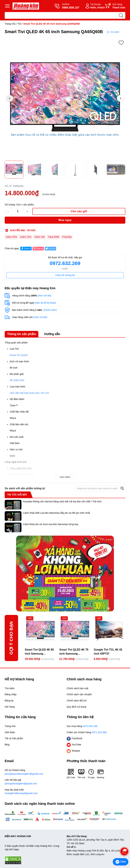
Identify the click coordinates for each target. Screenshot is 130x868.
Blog (7, 745)
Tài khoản (95, 6)
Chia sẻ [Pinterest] (38, 248)
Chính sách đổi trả (77, 701)
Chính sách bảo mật (77, 688)
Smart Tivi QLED (19, 355)
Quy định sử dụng (76, 707)
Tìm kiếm (10, 688)
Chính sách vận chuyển (79, 694)
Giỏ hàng (115, 6)
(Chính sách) (50, 310)
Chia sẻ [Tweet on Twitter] (50, 248)
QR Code (71, 774)
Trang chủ (10, 24)
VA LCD (45, 393)
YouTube (74, 745)
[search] (121, 15)
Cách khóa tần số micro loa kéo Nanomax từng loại (51, 524)
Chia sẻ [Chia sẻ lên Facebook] (26, 248)
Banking (100, 774)
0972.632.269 (65, 263)
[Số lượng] (18, 211)
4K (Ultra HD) (17, 380)
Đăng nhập (11, 694)
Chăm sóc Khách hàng (87, 732)
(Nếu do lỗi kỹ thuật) (45, 303)
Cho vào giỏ (79, 211)
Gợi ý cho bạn (11, 638)
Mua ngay (65, 220)
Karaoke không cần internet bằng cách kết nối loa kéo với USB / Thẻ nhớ (62, 501)
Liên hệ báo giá (34, 782)
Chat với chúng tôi (65, 275)
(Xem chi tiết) (44, 296)
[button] (120, 98)
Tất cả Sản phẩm (14, 738)
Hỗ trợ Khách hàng (34, 772)
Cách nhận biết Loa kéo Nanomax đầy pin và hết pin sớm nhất (57, 513)
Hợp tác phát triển (34, 792)
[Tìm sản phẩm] (65, 15)
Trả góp (91, 774)
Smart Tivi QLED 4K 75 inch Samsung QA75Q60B (74, 652)
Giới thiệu (10, 732)
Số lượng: (10, 205)
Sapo (16, 849)
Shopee (73, 751)
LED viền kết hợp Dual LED (24, 393)
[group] (65, 99)
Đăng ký (9, 701)
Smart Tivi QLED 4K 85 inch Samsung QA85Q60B (39, 652)
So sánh (115, 32)
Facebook (74, 739)
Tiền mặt (81, 774)
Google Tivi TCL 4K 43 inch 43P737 (108, 652)
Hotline (67, 6)
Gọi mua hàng (82, 726)
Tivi (19, 24)
